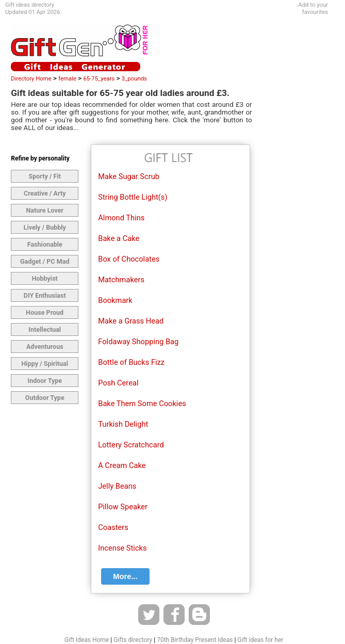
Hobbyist (45, 278)
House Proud (45, 312)
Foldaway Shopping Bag (138, 342)
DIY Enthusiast (45, 295)
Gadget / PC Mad (45, 261)
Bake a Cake (119, 238)
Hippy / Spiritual (45, 364)
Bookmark (115, 300)
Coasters (113, 527)
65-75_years (99, 78)
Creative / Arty (45, 193)
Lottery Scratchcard (131, 445)
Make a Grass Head (131, 321)
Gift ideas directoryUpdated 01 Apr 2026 (33, 8)
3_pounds (134, 78)
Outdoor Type (45, 398)
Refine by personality (40, 158)
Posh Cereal (118, 383)
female (67, 78)
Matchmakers (121, 280)
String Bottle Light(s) (133, 197)
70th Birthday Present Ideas (195, 640)
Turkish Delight (123, 424)
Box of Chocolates (129, 259)
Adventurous (45, 347)
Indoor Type (45, 381)
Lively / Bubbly (45, 227)
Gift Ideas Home (87, 640)
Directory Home (31, 78)
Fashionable (45, 244)
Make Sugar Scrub (129, 176)
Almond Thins (121, 218)
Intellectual (45, 329)
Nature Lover (45, 210)
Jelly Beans (117, 486)
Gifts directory (133, 640)
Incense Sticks (122, 548)
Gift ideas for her (260, 640)
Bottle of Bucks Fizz (131, 362)
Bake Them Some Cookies (142, 404)
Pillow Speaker (123, 507)
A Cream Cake (122, 465)
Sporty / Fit (45, 176)
